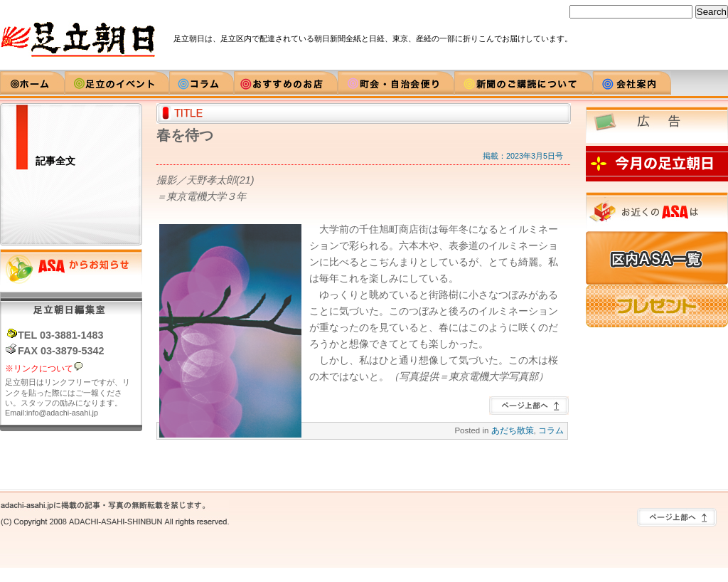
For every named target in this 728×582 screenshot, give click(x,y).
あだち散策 (513, 430)
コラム (551, 430)
